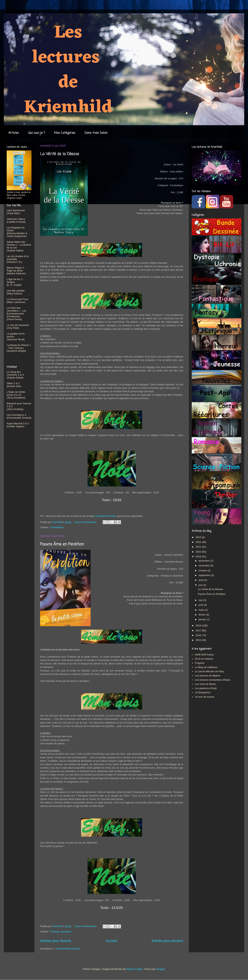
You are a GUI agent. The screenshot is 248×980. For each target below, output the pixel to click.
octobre (203, 570)
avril (201, 605)
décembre (204, 561)
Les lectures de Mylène (208, 676)
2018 (199, 626)
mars (202, 610)
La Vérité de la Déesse (60, 154)
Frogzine (200, 663)
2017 (199, 630)
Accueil (111, 941)
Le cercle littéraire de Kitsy (209, 671)
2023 (199, 537)
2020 (199, 552)
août (201, 580)
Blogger (160, 969)
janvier (203, 619)
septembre (205, 575)
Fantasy (55, 932)
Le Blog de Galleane (206, 667)
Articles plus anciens (167, 941)
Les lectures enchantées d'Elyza (213, 680)
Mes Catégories (65, 133)
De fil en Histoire (204, 659)
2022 (199, 542)
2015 (199, 640)
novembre (204, 566)
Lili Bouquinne (203, 692)
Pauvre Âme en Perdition (62, 544)
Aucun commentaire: (86, 522)
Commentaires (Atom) (68, 949)
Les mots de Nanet (205, 684)
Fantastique (57, 527)
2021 (199, 547)
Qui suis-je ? (36, 133)
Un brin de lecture (205, 697)
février (202, 615)
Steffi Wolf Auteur (204, 655)
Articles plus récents (56, 941)
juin (201, 585)
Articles (14, 133)
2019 (199, 557)
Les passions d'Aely (105, 516)
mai (201, 600)
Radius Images (135, 969)
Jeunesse (66, 932)
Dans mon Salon (96, 133)
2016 (199, 635)
